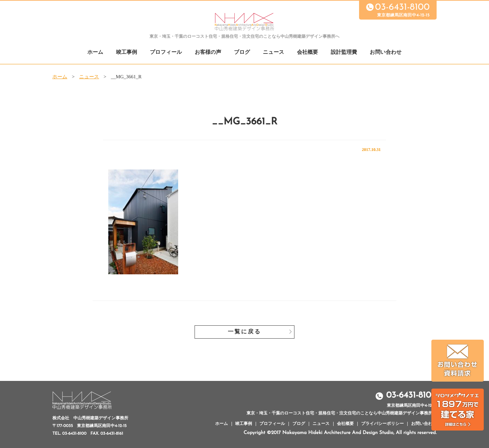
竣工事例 (126, 53)
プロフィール (166, 53)
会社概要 (307, 53)
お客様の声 (208, 53)
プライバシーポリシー (382, 424)
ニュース (274, 53)
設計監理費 (344, 53)
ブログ (242, 53)
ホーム (95, 53)
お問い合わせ (386, 53)
